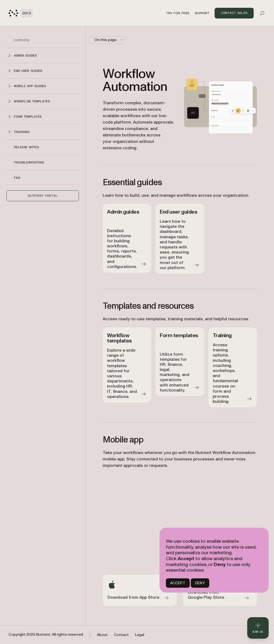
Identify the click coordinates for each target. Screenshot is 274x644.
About (102, 635)
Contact (121, 635)
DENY (200, 583)
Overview (22, 40)
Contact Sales (234, 13)
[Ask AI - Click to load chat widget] (258, 628)
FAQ (17, 178)
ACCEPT (178, 583)
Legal (140, 635)
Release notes (26, 147)
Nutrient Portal (43, 196)
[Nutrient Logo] (21, 13)
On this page (109, 40)
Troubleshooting (29, 162)
